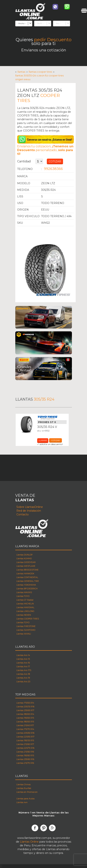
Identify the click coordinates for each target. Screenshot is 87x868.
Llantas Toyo (52, 418)
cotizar (55, 440)
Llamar (43, 440)
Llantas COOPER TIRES (40, 72)
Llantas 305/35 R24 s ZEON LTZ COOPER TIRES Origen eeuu (39, 77)
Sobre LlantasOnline (30, 507)
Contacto (23, 514)
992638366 (53, 169)
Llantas (21, 72)
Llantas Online (29, 842)
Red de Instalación (29, 511)
